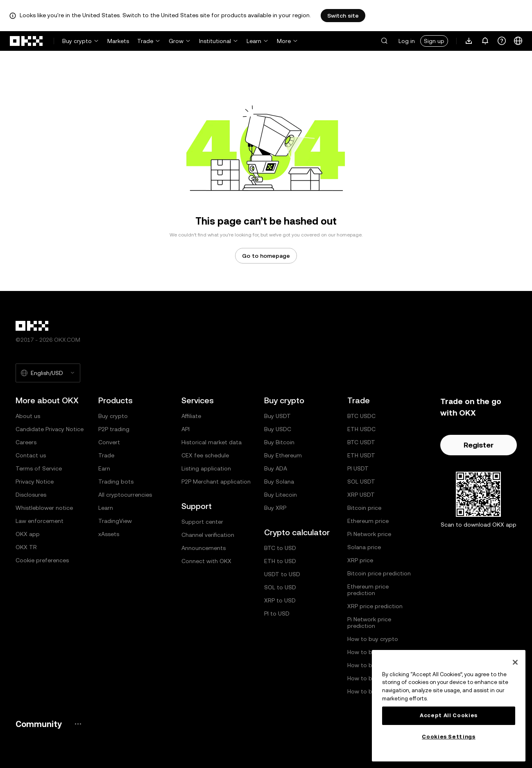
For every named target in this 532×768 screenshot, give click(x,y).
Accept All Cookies (449, 715)
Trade (145, 41)
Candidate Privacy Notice (50, 429)
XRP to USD (280, 600)
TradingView (115, 521)
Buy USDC (278, 429)
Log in (407, 41)
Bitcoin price (364, 508)
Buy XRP (275, 508)
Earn (104, 468)
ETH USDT (361, 455)
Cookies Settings (449, 737)
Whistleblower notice (44, 508)
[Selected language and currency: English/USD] (48, 373)
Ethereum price (368, 521)
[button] (384, 41)
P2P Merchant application (216, 482)
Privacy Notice (35, 482)
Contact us (31, 455)
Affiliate (191, 416)
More (284, 41)
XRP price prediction (375, 606)
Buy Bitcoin (279, 442)
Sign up (434, 41)
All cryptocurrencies (125, 495)
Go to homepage (266, 256)
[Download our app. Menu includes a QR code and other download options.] (469, 41)
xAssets (109, 534)
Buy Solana (279, 482)
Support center (202, 522)
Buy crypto (77, 41)
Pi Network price (369, 534)
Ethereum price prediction (368, 590)
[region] (449, 706)
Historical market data (212, 442)
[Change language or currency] (518, 41)
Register (479, 445)
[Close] (515, 662)
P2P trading (114, 429)
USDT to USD (282, 574)
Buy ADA (276, 468)
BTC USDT (361, 442)
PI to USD (277, 613)
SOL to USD (280, 587)
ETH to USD (280, 561)
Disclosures (31, 495)
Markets (118, 41)
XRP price (360, 560)
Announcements (204, 548)
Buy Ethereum (283, 455)
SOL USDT (361, 482)
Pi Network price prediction (369, 623)
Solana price (364, 547)
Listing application (206, 468)
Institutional (215, 41)
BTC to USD (280, 548)
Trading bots (116, 482)
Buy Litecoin (281, 495)
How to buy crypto (373, 639)
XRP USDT (361, 495)
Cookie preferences (42, 560)
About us (28, 416)
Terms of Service (39, 468)
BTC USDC (361, 416)
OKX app (28, 534)
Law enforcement (40, 521)
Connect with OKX (206, 561)
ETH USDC (361, 429)
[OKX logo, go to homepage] (27, 41)
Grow (176, 41)
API (186, 429)
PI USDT (358, 468)
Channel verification (208, 535)
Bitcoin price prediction (379, 573)
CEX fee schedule (205, 455)
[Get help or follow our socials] (502, 41)
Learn (254, 41)
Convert (109, 442)
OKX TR (26, 547)
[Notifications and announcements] (485, 41)
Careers (26, 442)
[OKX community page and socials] (78, 724)
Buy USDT (277, 416)
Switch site (343, 16)
